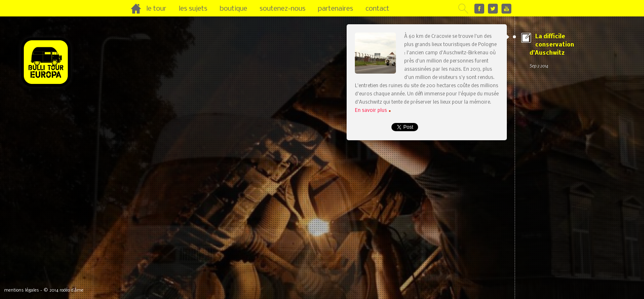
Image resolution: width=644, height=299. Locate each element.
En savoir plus (373, 111)
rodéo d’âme (71, 291)
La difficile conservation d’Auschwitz (564, 52)
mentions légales (22, 291)
